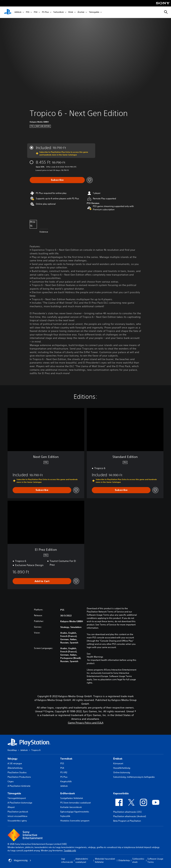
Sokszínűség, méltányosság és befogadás (134, 777)
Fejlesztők (65, 816)
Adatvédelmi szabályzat (82, 860)
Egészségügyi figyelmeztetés (75, 812)
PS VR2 (64, 772)
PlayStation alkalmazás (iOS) (127, 812)
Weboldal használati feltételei (105, 860)
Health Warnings (95, 657)
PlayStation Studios (17, 772)
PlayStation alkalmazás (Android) (130, 816)
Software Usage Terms (155, 860)
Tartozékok (58, 12)
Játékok (18, 12)
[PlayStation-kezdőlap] (8, 12)
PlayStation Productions (19, 777)
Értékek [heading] (118, 759)
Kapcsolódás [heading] (121, 793)
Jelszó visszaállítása (17, 816)
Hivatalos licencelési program (75, 821)
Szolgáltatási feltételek (72, 798)
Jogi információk (67, 860)
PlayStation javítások (18, 812)
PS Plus (45, 12)
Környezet (118, 763)
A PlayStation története (19, 786)
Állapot (11, 807)
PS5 (28, 12)
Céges (11, 781)
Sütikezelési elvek (138, 860)
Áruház (81, 12)
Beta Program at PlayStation (127, 821)
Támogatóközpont (17, 798)
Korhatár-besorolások (71, 807)
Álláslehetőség (15, 768)
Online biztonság (122, 772)
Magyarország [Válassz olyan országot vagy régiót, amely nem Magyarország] (20, 860)
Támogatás (94, 12)
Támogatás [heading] (14, 793)
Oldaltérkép (124, 860)
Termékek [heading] (66, 759)
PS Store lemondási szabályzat (76, 803)
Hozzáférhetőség (122, 768)
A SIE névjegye (15, 763)
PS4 (36, 12)
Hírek (71, 12)
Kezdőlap (12, 750)
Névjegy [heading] (13, 759)
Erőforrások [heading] (68, 793)
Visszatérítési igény (17, 821)
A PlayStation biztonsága (20, 803)
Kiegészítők (66, 781)
